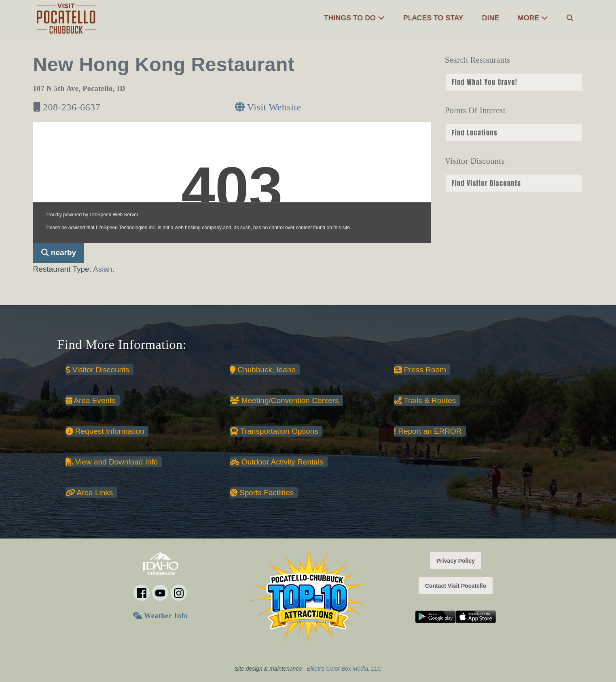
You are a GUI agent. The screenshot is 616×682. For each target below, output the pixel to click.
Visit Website (268, 107)
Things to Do (354, 18)
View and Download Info (112, 462)
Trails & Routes (425, 400)
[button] (570, 18)
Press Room (420, 370)
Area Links (89, 493)
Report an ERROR (428, 431)
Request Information (105, 431)
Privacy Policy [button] (456, 561)
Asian (103, 269)
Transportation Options (274, 431)
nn (514, 82)
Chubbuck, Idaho (263, 370)
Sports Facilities (262, 493)
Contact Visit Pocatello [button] (456, 586)
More (533, 18)
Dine (491, 18)
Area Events (91, 400)
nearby (59, 252)
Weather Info (160, 616)
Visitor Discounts (97, 370)
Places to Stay (433, 18)
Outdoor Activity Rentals (277, 462)
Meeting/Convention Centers (284, 400)
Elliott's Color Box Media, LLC (344, 669)
